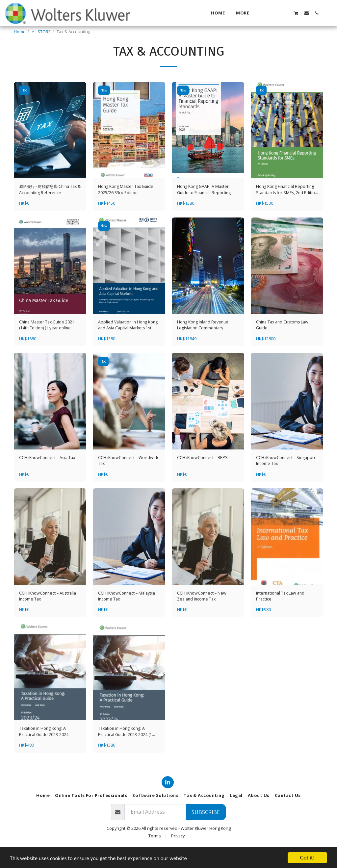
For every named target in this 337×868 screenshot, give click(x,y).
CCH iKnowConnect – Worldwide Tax (118, 478)
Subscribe (206, 830)
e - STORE (41, 32)
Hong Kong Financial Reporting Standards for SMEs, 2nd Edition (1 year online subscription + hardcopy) (286, 206)
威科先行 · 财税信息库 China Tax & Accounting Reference (50, 206)
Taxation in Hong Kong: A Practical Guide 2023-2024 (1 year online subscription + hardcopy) (125, 749)
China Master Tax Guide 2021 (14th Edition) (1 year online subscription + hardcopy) (48, 342)
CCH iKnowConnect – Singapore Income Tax (287, 478)
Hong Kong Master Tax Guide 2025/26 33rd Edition (127, 206)
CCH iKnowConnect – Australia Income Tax (48, 613)
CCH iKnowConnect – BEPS (203, 474)
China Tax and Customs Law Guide (283, 342)
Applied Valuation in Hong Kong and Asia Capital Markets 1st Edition (129, 342)
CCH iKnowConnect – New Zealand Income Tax (202, 613)
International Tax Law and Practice (281, 613)
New (104, 107)
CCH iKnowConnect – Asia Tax (48, 474)
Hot (25, 107)
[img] (50, 147)
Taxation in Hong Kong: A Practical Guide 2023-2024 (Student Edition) (44, 749)
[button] (276, 13)
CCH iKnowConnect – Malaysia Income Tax (127, 613)
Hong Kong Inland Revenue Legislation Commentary (204, 342)
